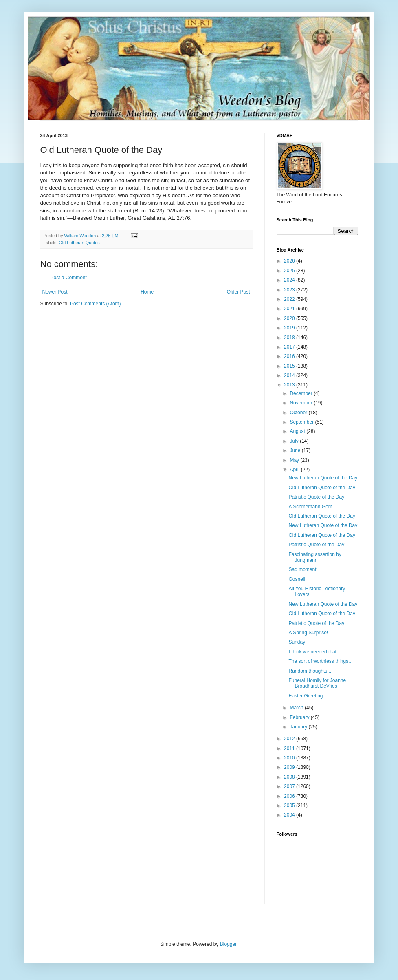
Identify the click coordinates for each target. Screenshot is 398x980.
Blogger (228, 944)
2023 (290, 290)
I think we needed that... (314, 652)
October (299, 413)
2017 (290, 347)
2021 (290, 309)
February (300, 717)
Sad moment (302, 569)
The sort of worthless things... (320, 661)
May (295, 460)
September (302, 422)
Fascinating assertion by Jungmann (315, 557)
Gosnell (297, 579)
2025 (290, 271)
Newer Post (55, 292)
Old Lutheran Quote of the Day (322, 488)
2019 (290, 328)
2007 (290, 786)
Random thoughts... (310, 671)
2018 (290, 338)
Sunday (297, 642)
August (298, 431)
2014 (290, 375)
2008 (290, 777)
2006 (290, 796)
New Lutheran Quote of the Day (323, 478)
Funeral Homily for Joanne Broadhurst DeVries (317, 683)
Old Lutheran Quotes (79, 243)
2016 (290, 356)
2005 (290, 806)
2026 (290, 261)
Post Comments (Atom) (96, 304)
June (296, 450)
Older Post (239, 292)
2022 (290, 299)
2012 (290, 739)
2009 (290, 767)
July (295, 441)
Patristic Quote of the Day (316, 497)
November (302, 403)
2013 (290, 385)
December (302, 393)
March (297, 708)
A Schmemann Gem (310, 507)
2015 (290, 366)
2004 (290, 815)
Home (147, 292)
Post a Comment (69, 278)
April (295, 470)
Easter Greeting (306, 696)
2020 (290, 318)
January (299, 727)
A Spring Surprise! (308, 633)
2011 (290, 748)
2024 (290, 280)
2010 (290, 758)
